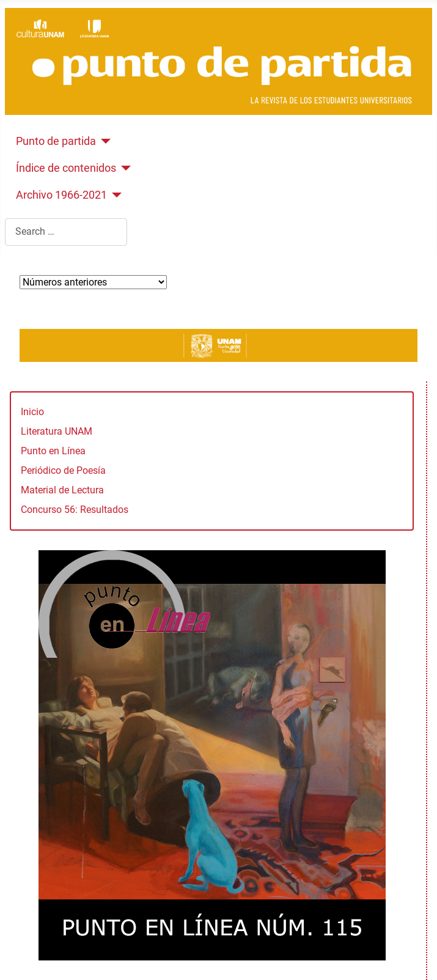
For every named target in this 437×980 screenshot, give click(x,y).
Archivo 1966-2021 (61, 195)
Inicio (32, 412)
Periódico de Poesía (63, 470)
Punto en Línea (53, 451)
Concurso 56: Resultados (75, 510)
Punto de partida (56, 141)
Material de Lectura (62, 490)
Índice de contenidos (66, 168)
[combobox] (66, 232)
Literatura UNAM (57, 431)
